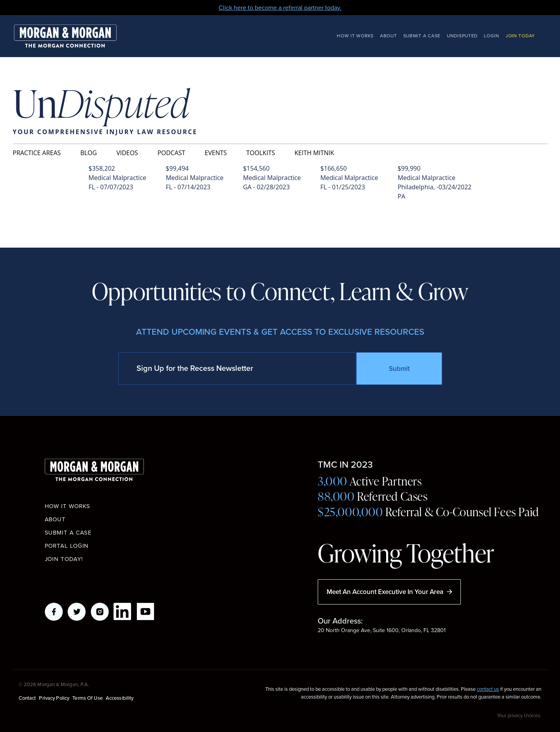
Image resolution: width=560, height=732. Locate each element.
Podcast (171, 153)
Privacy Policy (54, 698)
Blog (88, 153)
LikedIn (123, 612)
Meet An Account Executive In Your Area (389, 592)
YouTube (146, 612)
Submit (399, 369)
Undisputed (462, 36)
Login (492, 36)
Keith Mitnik (314, 153)
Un (101, 105)
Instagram (100, 612)
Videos (127, 153)
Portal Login (67, 546)
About (388, 36)
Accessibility (120, 698)
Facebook (54, 612)
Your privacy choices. (519, 715)
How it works (68, 506)
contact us (488, 689)
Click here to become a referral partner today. (280, 8)
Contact (27, 698)
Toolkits (261, 153)
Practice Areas (37, 153)
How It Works (355, 36)
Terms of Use (87, 698)
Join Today (520, 36)
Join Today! (64, 559)
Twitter (77, 612)
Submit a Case (422, 36)
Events (216, 153)
